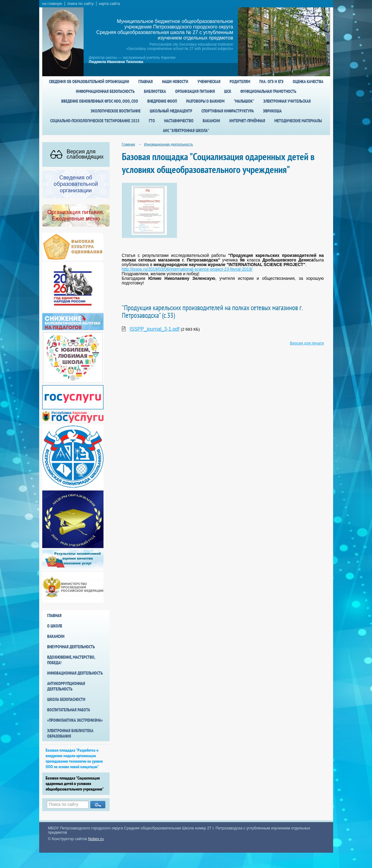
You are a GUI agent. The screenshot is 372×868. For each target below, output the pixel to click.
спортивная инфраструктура (228, 111)
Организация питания (195, 91)
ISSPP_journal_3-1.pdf (154, 329)
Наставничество (179, 121)
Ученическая (209, 81)
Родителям (240, 81)
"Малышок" (244, 101)
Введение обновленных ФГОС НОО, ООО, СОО (100, 101)
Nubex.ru (96, 839)
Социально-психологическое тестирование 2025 (95, 121)
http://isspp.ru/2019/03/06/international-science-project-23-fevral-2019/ (187, 269)
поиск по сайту (81, 4)
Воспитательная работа (69, 710)
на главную (52, 4)
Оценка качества (308, 81)
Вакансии (211, 121)
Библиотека (155, 91)
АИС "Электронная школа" (186, 130)
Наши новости (175, 81)
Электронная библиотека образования (70, 733)
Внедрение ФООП (162, 101)
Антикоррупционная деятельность (66, 686)
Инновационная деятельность (75, 673)
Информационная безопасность (105, 91)
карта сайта (109, 4)
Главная (146, 81)
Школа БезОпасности (66, 699)
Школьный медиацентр (171, 111)
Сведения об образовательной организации (89, 81)
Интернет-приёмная (247, 121)
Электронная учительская (287, 101)
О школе (55, 626)
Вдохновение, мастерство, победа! (71, 660)
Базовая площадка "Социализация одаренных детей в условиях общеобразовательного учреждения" (75, 783)
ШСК (228, 91)
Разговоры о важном (205, 101)
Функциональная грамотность (268, 91)
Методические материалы (298, 121)
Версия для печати (307, 343)
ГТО (152, 121)
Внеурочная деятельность (71, 647)
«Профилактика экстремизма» (75, 720)
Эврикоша (272, 111)
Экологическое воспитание (116, 111)
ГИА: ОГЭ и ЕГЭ (271, 81)
